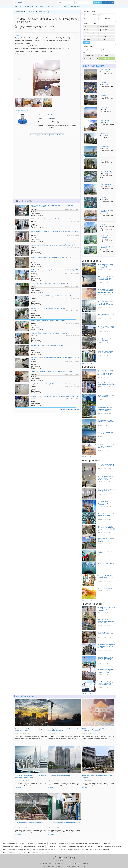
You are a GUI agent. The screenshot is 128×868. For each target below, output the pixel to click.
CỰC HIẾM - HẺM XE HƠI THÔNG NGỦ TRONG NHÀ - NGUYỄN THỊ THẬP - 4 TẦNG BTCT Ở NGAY (55, 359)
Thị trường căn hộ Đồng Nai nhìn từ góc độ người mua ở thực (105, 634)
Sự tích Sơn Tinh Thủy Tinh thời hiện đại (105, 552)
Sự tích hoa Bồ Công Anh (105, 588)
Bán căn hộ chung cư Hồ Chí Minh (37, 844)
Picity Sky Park (105, 108)
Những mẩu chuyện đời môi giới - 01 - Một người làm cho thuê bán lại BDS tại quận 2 (106, 303)
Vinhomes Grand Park (106, 197)
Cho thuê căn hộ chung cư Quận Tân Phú (14, 853)
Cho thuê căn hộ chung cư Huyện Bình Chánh (71, 850)
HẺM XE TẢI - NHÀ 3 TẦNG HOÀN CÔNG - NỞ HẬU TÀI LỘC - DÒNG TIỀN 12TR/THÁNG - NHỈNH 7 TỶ (52, 206)
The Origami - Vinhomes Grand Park (107, 211)
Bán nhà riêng (44, 12)
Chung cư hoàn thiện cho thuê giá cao (60, 776)
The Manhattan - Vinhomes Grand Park (106, 224)
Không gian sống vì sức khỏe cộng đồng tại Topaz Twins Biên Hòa (106, 540)
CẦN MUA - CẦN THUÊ (46, 6)
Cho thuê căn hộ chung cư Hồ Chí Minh (14, 844)
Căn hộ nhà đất (19, 2)
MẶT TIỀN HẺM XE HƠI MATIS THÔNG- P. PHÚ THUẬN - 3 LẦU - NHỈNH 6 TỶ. (53, 245)
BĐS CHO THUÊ (25, 6)
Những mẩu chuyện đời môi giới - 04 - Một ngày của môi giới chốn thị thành (105, 266)
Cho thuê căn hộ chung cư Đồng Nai (99, 844)
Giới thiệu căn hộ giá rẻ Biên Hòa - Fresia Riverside (105, 433)
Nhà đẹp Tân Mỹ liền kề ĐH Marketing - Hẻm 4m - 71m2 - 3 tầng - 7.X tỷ (51, 257)
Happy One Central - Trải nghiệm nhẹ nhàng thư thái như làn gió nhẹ (105, 503)
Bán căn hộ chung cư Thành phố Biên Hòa (110, 847)
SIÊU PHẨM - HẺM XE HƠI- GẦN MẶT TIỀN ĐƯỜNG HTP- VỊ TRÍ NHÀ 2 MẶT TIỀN (54, 396)
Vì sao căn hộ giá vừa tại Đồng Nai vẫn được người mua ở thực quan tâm (106, 609)
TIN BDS (64, 6)
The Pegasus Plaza (106, 185)
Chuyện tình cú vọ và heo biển (106, 563)
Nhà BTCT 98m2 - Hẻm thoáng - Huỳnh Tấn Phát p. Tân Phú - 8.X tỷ (50, 321)
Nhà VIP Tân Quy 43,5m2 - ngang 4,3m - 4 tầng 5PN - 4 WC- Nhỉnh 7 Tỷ (51, 219)
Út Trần (50, 114)
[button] (19, 78)
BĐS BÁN (34, 6)
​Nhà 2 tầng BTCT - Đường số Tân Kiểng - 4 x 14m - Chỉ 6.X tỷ (48, 308)
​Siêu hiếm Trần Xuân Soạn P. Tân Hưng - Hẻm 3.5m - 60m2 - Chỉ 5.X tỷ (51, 296)
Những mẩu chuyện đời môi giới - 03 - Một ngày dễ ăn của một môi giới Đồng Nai (106, 278)
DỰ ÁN (57, 6)
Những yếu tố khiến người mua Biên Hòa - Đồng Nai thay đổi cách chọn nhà (106, 621)
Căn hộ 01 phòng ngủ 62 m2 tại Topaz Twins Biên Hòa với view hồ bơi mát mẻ (106, 478)
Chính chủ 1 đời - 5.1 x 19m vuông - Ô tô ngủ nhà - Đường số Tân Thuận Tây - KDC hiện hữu (54, 271)
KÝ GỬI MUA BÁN (74, 6)
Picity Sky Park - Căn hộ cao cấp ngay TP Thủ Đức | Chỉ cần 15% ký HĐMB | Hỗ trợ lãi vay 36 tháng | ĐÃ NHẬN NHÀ (106, 373)
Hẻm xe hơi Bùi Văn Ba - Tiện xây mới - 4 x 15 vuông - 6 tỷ (47, 346)
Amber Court (104, 159)
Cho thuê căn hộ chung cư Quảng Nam (33, 847)
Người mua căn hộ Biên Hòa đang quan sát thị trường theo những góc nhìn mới (106, 671)
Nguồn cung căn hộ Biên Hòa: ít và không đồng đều (106, 396)
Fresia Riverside (105, 146)
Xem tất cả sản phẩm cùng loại (69, 409)
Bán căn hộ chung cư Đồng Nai (11, 847)
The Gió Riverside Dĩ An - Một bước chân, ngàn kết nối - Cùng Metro (106, 446)
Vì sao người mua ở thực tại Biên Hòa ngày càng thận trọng (106, 384)
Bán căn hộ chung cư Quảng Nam (57, 847)
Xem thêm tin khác (87, 363)
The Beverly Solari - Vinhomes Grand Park (106, 236)
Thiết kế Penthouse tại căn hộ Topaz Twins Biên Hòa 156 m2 (106, 465)
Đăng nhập (97, 2)
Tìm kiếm (107, 18)
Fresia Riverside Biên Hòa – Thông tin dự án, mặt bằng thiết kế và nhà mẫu (105, 409)
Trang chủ (19, 12)
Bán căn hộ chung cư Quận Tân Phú (39, 853)
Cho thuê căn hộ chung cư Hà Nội (58, 844)
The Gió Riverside (105, 69)
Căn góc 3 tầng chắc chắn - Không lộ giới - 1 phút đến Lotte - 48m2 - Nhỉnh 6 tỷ (53, 384)
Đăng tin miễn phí (108, 2)
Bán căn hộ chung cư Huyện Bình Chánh (98, 850)
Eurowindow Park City (106, 172)
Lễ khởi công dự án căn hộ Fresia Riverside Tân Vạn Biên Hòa (106, 422)
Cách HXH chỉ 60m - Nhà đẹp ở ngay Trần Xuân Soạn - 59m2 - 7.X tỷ (50, 333)
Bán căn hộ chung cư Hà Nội (79, 844)
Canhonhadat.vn (57, 866)
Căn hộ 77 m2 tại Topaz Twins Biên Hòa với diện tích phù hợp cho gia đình (106, 490)
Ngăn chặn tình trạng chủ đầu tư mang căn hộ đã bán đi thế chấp (106, 328)
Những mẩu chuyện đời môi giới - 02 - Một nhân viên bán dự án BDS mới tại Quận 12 (105, 291)
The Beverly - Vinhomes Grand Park (107, 247)
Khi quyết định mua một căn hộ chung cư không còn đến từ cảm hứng (106, 646)
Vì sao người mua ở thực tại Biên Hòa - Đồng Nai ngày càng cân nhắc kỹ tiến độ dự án (105, 659)
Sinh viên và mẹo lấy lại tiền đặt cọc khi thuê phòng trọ (105, 352)
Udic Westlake (104, 133)
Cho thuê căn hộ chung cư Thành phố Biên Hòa (82, 847)
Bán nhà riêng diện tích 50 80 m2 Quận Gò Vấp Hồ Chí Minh (47, 135)
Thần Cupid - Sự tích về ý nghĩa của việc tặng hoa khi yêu (105, 577)
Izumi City (103, 82)
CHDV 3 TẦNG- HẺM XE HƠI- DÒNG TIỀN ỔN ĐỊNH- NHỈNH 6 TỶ (49, 284)
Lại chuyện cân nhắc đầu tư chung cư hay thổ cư (105, 340)
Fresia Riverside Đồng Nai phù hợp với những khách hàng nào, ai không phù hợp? (106, 683)
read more (18, 741)
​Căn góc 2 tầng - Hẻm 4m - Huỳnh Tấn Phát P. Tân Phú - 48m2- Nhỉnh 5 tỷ (51, 372)
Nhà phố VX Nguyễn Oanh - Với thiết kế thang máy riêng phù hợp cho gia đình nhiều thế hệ (106, 528)
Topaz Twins (104, 95)
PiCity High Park (105, 121)
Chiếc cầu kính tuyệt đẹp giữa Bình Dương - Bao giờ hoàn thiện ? (106, 515)
